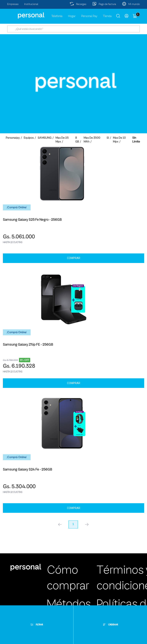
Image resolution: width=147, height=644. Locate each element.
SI (108, 138)
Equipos (29, 138)
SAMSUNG (45, 138)
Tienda (107, 16)
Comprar (74, 258)
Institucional (31, 4)
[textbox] (73, 29)
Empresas (13, 4)
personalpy (13, 138)
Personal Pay (89, 16)
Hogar (72, 16)
